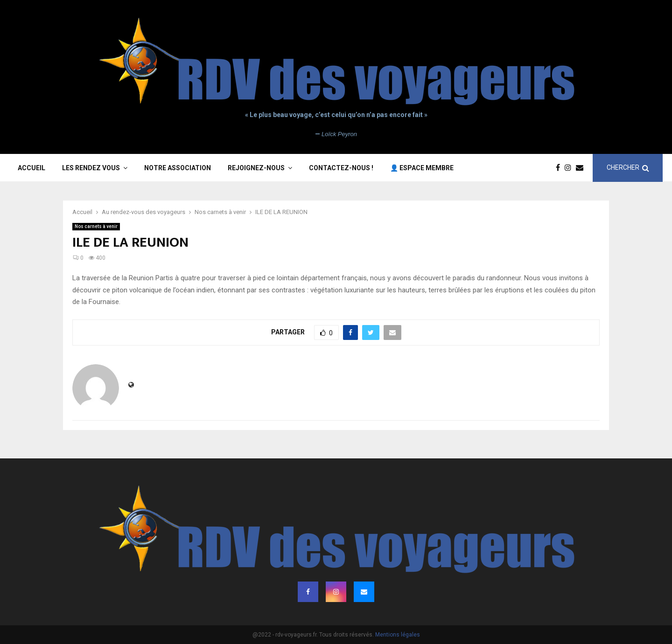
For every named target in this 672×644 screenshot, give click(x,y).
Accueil (31, 168)
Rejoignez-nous (256, 168)
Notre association (178, 168)
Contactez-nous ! (341, 168)
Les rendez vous (91, 168)
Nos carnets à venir (96, 226)
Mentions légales (398, 635)
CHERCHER (628, 168)
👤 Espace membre (422, 168)
